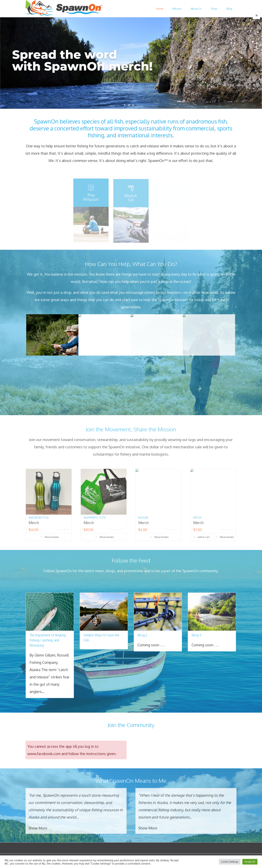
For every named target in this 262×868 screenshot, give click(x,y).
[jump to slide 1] (129, 105)
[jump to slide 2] (133, 105)
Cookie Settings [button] (230, 862)
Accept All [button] (250, 862)
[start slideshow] (125, 105)
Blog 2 (142, 635)
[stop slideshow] (137, 105)
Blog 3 (196, 635)
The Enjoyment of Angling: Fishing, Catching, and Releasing (48, 640)
